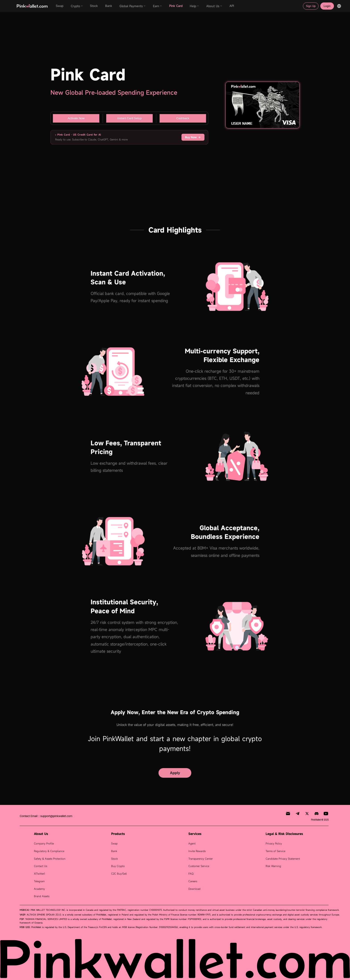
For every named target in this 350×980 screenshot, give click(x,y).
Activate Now (76, 118)
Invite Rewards (197, 851)
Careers (193, 881)
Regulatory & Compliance (49, 851)
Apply (175, 773)
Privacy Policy (274, 843)
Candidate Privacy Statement (283, 859)
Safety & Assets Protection (50, 859)
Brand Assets (42, 896)
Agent (192, 843)
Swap (114, 843)
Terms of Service (275, 851)
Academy (39, 889)
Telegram (39, 881)
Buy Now (193, 137)
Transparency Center (201, 859)
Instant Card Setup (129, 118)
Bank (114, 851)
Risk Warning (273, 866)
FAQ (191, 874)
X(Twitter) (39, 874)
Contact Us (41, 866)
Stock (115, 859)
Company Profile (44, 843)
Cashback (183, 118)
